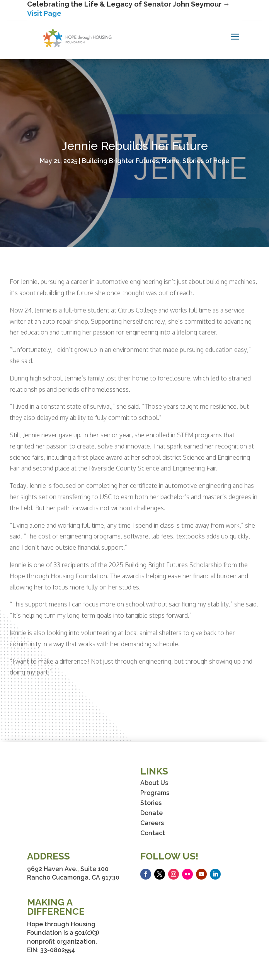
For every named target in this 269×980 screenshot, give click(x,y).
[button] (146, 874)
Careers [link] (152, 823)
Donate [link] (152, 813)
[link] (77, 38)
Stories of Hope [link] (206, 161)
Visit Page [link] (44, 13)
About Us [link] (154, 783)
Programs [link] (155, 793)
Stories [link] (151, 803)
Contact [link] (153, 833)
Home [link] (171, 161)
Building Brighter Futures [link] (120, 161)
